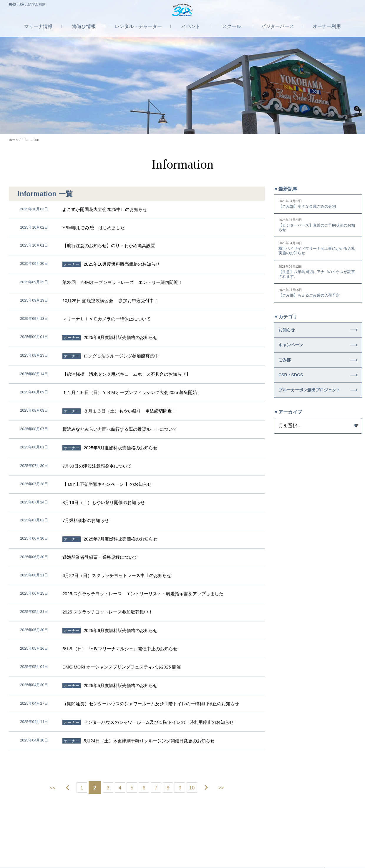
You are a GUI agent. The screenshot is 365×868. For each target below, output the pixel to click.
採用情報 (149, 836)
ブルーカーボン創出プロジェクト (310, 414)
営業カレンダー (328, 804)
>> (230, 684)
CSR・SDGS (294, 393)
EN (17, 5)
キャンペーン (294, 356)
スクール (233, 33)
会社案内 (123, 836)
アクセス (310, 5)
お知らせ (289, 337)
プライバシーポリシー (187, 836)
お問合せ (341, 5)
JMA (246, 836)
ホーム (14, 140)
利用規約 (225, 836)
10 (201, 684)
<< (44, 684)
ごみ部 (286, 374)
